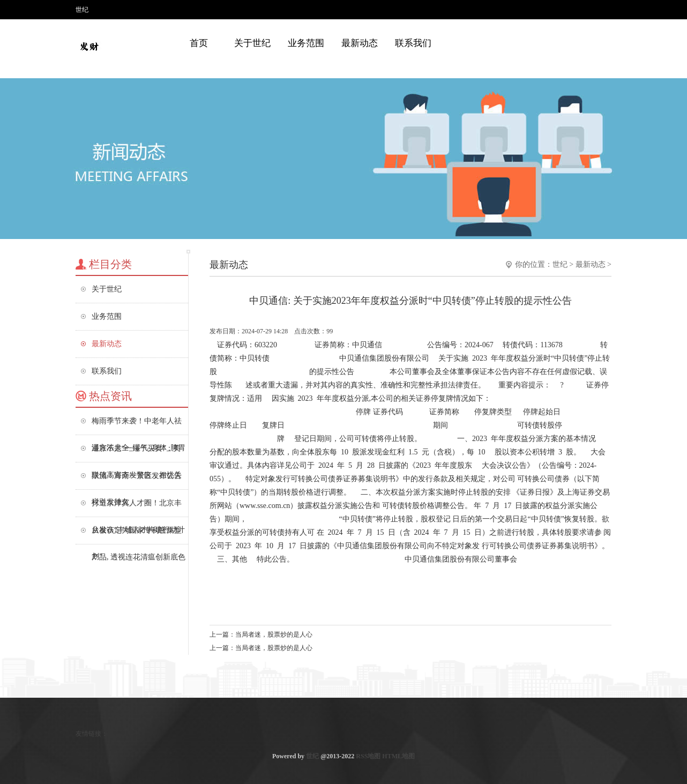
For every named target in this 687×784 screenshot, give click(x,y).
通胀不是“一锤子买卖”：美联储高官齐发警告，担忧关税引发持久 (137, 453)
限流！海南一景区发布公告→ (137, 480)
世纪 (560, 264)
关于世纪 (252, 43)
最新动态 (360, 43)
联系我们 (413, 43)
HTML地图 (398, 756)
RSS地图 (368, 756)
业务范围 (306, 43)
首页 (199, 43)
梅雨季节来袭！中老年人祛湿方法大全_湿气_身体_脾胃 (139, 426)
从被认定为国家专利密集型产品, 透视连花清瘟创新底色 (139, 535)
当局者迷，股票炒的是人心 (274, 634)
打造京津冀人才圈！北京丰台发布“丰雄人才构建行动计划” (138, 508)
